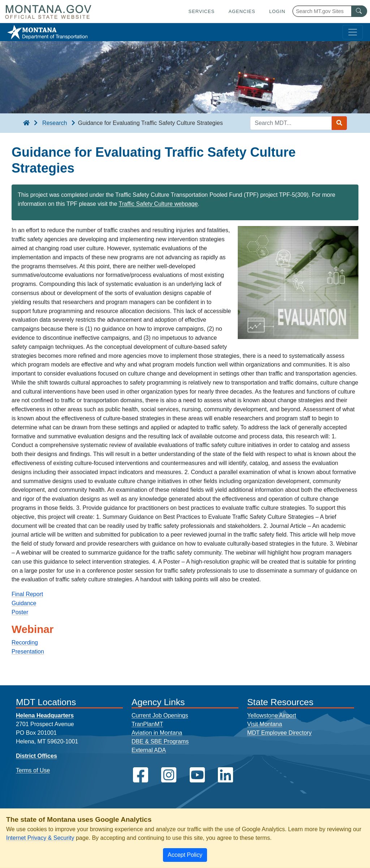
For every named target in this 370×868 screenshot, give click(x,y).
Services (202, 11)
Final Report (27, 594)
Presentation (28, 652)
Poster (20, 612)
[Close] (185, 855)
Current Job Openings (160, 715)
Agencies (242, 11)
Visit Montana (265, 724)
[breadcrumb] (26, 123)
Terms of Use (33, 770)
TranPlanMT (147, 724)
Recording (25, 643)
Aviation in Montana (157, 733)
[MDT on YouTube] (197, 775)
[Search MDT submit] (339, 123)
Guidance (24, 603)
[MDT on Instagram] (169, 775)
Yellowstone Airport (272, 715)
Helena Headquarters (45, 715)
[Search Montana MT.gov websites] (330, 11)
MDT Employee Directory (279, 733)
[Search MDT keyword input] (291, 123)
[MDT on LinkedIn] (225, 775)
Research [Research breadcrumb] (55, 123)
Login (277, 11)
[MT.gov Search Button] (359, 11)
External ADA (149, 750)
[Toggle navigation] (353, 32)
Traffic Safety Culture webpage (158, 204)
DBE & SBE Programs (160, 741)
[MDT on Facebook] (141, 775)
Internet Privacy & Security (40, 838)
